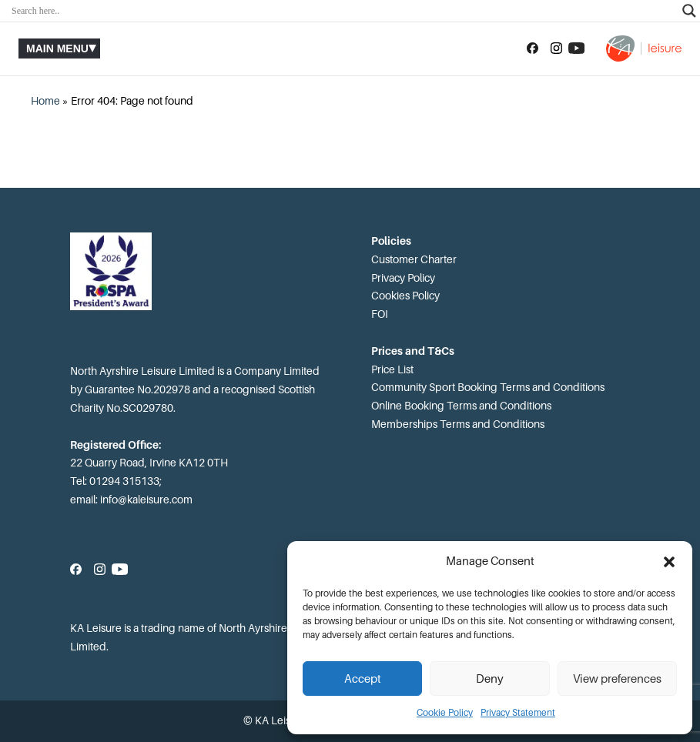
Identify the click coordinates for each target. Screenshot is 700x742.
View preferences (617, 679)
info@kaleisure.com (146, 500)
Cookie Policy (445, 713)
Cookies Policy (405, 296)
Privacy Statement (518, 713)
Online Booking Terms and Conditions (461, 406)
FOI (380, 314)
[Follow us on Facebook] (533, 48)
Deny (490, 679)
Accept (363, 679)
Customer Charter (414, 259)
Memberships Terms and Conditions (458, 424)
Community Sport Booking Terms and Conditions (488, 387)
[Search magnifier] (689, 11)
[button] (669, 562)
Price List (392, 369)
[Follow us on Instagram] (556, 48)
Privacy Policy (403, 278)
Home (45, 101)
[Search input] (343, 11)
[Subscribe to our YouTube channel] (576, 48)
